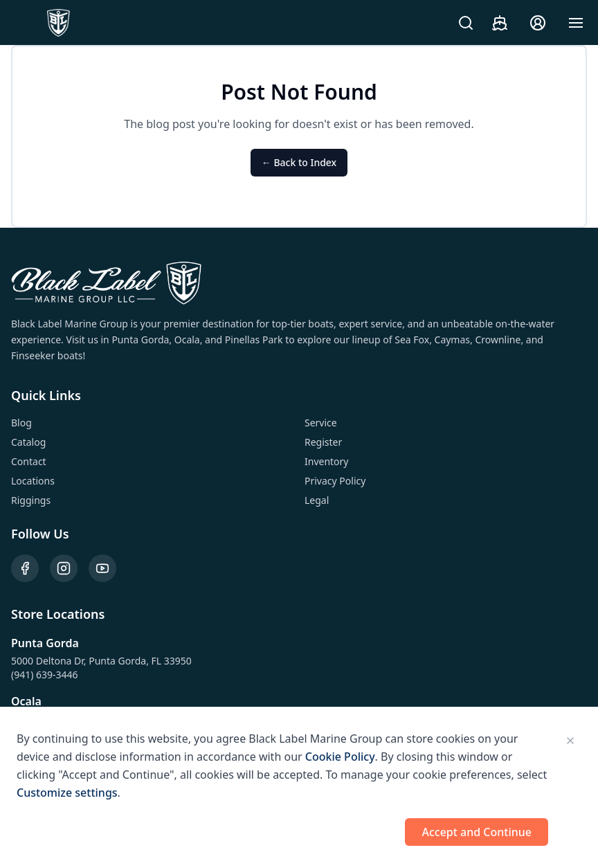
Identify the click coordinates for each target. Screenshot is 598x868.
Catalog (28, 442)
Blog (21, 423)
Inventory (327, 461)
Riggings (31, 500)
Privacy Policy (335, 481)
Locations (33, 481)
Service (321, 423)
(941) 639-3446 (45, 675)
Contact (29, 461)
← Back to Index (299, 162)
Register (323, 442)
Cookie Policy (340, 757)
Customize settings (67, 793)
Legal (317, 500)
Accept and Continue (477, 832)
